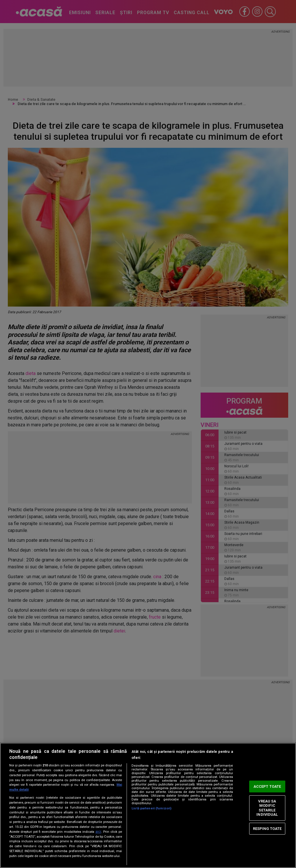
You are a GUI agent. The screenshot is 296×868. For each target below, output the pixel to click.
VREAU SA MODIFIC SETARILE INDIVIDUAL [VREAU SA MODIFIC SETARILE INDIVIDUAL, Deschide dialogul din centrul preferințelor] (267, 808)
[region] (148, 805)
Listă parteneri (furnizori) (151, 808)
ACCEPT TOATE (267, 786)
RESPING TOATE (267, 829)
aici (98, 832)
